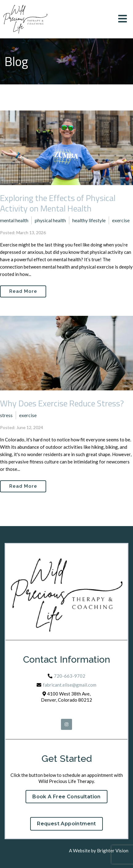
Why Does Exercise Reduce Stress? (62, 403)
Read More (23, 291)
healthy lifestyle (89, 220)
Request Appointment (66, 824)
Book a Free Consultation (66, 797)
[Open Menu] (123, 19)
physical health (50, 220)
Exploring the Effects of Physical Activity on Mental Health (58, 203)
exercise (121, 220)
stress (6, 415)
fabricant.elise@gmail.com (70, 685)
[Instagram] (66, 724)
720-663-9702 (70, 676)
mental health (14, 220)
